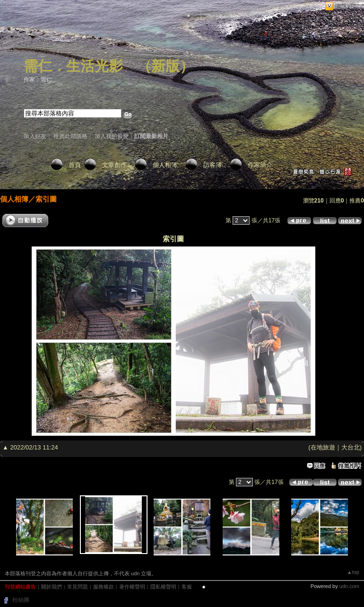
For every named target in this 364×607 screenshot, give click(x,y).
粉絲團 (21, 600)
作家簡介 (260, 165)
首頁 (75, 165)
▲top (353, 572)
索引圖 (46, 199)
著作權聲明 (132, 587)
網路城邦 (347, 6)
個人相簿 (165, 165)
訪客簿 (212, 165)
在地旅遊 (323, 447)
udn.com (349, 586)
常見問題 (78, 587)
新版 (165, 66)
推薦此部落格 (70, 136)
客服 (187, 587)
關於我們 (52, 587)
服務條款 (104, 587)
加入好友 (35, 136)
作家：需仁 (38, 79)
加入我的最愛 (112, 136)
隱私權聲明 (163, 587)
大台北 (351, 447)
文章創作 (114, 165)
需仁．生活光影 (73, 66)
